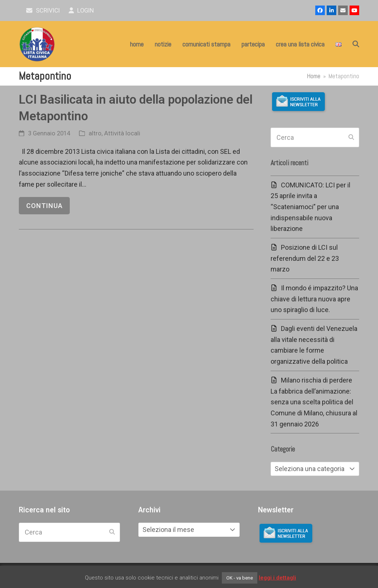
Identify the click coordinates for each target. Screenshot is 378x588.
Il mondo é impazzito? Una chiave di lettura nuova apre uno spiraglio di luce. (314, 299)
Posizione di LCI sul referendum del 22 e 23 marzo (305, 258)
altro (95, 133)
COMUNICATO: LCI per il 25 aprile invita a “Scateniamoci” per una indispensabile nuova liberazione (310, 207)
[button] (356, 44)
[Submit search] (351, 138)
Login (81, 11)
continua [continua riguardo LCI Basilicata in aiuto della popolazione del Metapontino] (44, 206)
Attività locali (122, 133)
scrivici (43, 11)
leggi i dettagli (277, 578)
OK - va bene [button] (240, 578)
